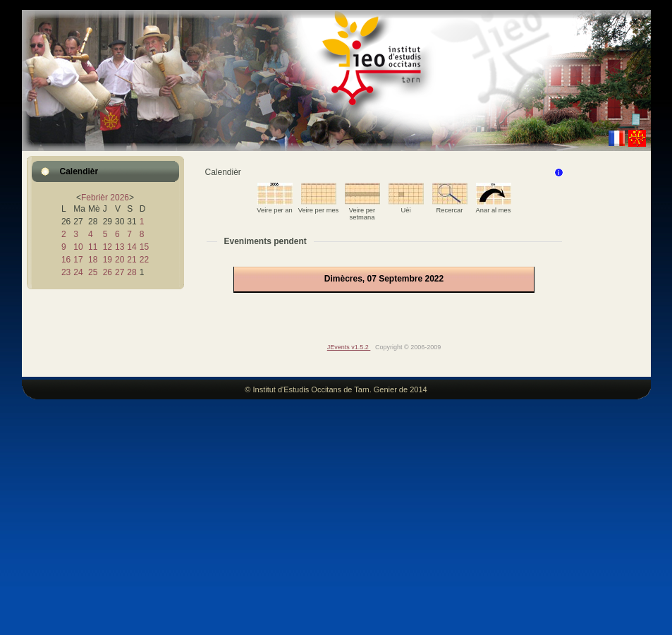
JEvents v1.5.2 (349, 347)
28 (132, 272)
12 (108, 247)
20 (120, 260)
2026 (120, 198)
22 (144, 260)
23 (66, 272)
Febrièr (94, 198)
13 (120, 247)
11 (93, 247)
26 (108, 272)
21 (132, 260)
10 (78, 247)
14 (132, 247)
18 (93, 260)
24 (78, 272)
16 (66, 260)
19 (108, 260)
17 (78, 260)
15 (144, 247)
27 (120, 272)
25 (93, 272)
